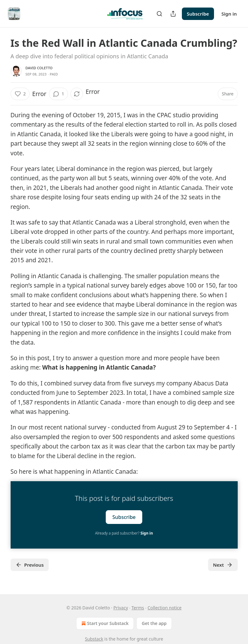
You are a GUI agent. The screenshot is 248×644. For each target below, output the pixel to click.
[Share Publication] (173, 14)
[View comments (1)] (59, 94)
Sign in (229, 14)
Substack (94, 639)
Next (223, 565)
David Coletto (39, 68)
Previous (30, 565)
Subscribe (198, 14)
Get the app (154, 623)
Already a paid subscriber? (124, 533)
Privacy (121, 608)
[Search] (159, 14)
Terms (138, 608)
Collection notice (165, 608)
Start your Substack (104, 623)
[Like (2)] (20, 94)
